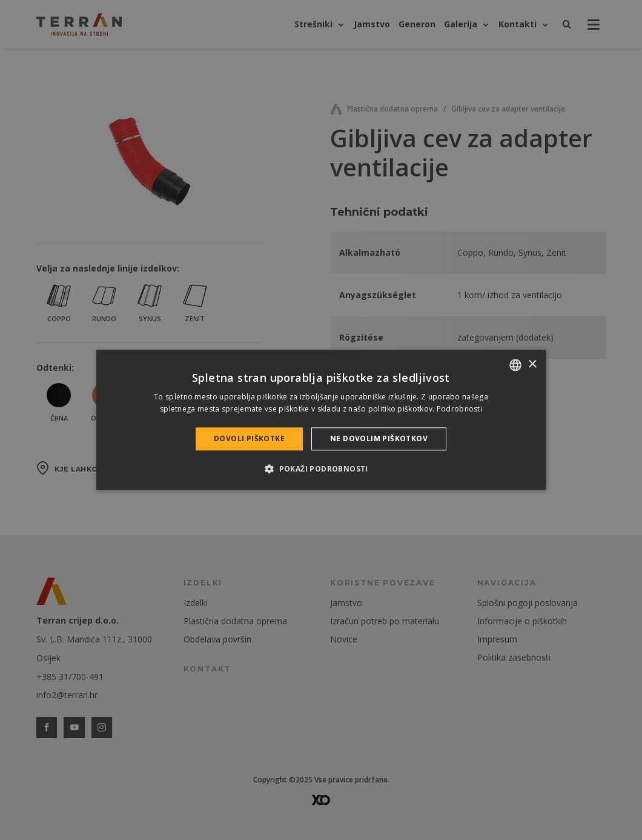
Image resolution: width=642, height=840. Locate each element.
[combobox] (515, 365)
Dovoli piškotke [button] (249, 438)
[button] (321, 469)
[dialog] (321, 420)
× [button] (532, 365)
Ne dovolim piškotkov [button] (379, 438)
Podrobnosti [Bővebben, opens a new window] (459, 409)
